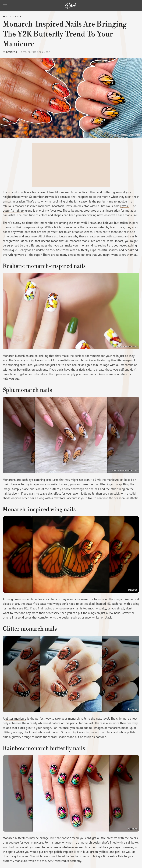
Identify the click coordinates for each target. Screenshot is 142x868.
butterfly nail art (14, 211)
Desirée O (12, 52)
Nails (18, 17)
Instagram (133, 590)
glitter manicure (16, 719)
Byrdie (125, 206)
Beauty (7, 17)
